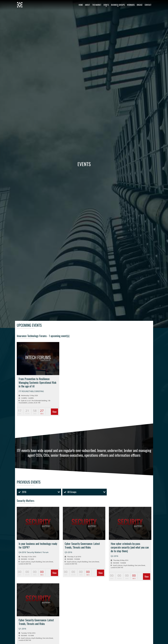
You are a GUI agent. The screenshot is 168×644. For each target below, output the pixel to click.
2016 (24, 492)
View (54, 412)
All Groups (72, 492)
